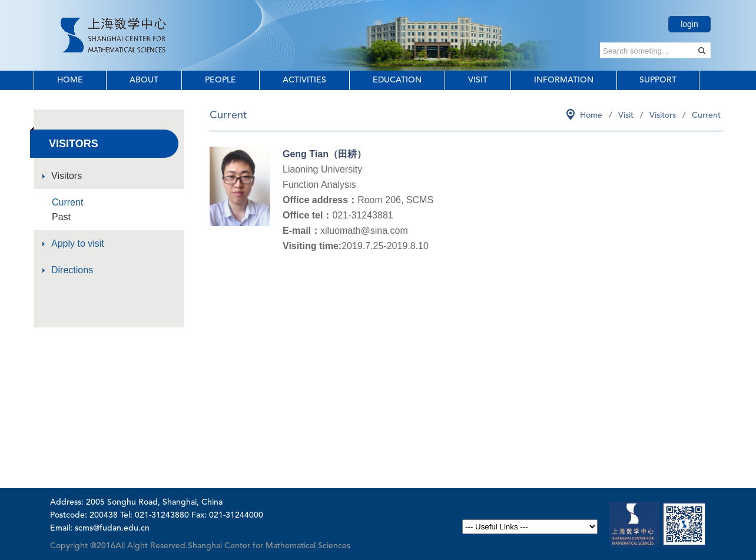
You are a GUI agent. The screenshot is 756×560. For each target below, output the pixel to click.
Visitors (67, 176)
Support (658, 80)
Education (397, 80)
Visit (478, 80)
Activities (304, 80)
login (689, 24)
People (220, 80)
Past (61, 217)
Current (67, 202)
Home (70, 80)
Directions (72, 270)
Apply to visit (78, 243)
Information (564, 80)
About (144, 80)
